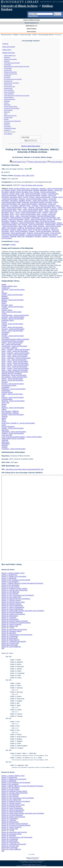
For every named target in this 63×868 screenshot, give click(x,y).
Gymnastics (14, 201)
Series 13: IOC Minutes (10, 594)
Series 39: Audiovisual (9, 638)
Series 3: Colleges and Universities (14, 576)
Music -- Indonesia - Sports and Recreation (16, 358)
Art (2, 190)
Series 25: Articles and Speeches (13, 614)
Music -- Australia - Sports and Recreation (40, 206)
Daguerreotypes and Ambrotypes (12, 121)
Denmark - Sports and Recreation (29, 195)
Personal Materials (9, 97)
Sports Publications (9, 94)
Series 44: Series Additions (11, 647)
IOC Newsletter (8, 68)
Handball (22, 201)
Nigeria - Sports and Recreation (35, 219)
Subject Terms (7, 50)
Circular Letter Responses (11, 74)
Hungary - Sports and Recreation (37, 201)
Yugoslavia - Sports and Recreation (14, 449)
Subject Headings (32, 29)
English (13, 245)
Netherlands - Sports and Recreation (44, 218)
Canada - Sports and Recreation (45, 192)
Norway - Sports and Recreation (12, 380)
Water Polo (21, 236)
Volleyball (13, 236)
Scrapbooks (7, 123)
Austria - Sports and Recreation (22, 190)
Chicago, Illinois (14, 194)
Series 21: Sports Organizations (13, 607)
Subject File (7, 112)
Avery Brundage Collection (47, 35)
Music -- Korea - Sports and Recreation (23, 213)
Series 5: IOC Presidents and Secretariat (16, 580)
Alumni (35, 35)
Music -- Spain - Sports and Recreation (23, 216)
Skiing (25, 230)
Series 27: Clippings (9, 618)
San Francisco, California (16, 228)
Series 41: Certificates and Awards (14, 641)
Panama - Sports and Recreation (28, 221)
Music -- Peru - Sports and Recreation (23, 214)
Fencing (25, 197)
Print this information (55, 162)
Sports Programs (8, 110)
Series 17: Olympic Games (11, 600)
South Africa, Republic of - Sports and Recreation (18, 423)
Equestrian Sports (16, 197)
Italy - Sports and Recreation (27, 204)
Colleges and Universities (10, 59)
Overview (5, 44)
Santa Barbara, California (34, 228)
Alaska (11, 189)
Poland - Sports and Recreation (12, 394)
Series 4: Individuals (9, 578)
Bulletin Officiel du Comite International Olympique (17, 66)
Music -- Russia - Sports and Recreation (15, 368)
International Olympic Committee (41, 202)
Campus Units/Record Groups (31, 20)
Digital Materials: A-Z (32, 26)
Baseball (36, 190)
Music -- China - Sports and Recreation (15, 355)
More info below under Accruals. (32, 185)
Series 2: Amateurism (9, 575)
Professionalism (50, 224)
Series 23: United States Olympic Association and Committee (23, 611)
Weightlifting (30, 236)
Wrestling (38, 236)
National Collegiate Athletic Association (15, 372)
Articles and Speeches (10, 99)
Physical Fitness (50, 223)
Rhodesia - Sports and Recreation (13, 401)
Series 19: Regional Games (11, 604)
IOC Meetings (8, 76)
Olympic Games (8, 85)
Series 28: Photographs (10, 619)
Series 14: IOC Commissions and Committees (18, 595)
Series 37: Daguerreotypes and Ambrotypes (17, 635)
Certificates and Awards (10, 128)
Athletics (7, 190)
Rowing (30, 226)
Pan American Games (48, 221)
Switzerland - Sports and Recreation (14, 233)
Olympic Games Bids (9, 86)
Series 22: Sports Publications (12, 609)
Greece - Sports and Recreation (12, 331)
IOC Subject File (8, 81)
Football (54, 197)
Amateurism (7, 57)
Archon (30, 865)
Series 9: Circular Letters (10, 587)
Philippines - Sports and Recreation (23, 223)
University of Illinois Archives (19, 6)
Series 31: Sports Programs (11, 624)
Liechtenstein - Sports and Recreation (14, 346)
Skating (19, 230)
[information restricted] (9, 645)
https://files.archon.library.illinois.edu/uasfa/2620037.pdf (24, 469)
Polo (19, 224)
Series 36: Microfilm (9, 633)
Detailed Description (9, 53)
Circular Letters (8, 70)
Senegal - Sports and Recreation (13, 415)
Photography (40, 223)
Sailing (4, 228)
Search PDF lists (33, 16)
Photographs (7, 105)
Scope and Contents (9, 47)
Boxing (19, 192)
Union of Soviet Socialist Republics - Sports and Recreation (22, 235)
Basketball (43, 190)
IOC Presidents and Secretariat (12, 63)
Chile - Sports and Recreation (31, 194)
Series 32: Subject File (10, 626)
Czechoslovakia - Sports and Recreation (15, 315)
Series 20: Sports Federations (12, 606)
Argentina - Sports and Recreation (51, 189)
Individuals (7, 61)
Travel (6, 114)
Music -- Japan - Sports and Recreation (15, 361)
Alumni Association (26, 35)
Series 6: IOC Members (10, 582)
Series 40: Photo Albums (10, 640)
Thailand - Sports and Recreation (38, 233)
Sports (12, 231)
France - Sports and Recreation (12, 327)
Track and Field (55, 233)
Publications (7, 101)
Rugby (35, 226)
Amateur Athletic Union (10, 56)
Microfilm (6, 119)
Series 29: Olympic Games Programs (15, 621)
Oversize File (7, 130)
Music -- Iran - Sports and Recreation (25, 211)
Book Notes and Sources (10, 116)
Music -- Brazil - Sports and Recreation (15, 351)
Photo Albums (8, 126)
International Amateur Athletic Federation (15, 202)
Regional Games (8, 88)
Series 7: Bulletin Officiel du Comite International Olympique (22, 583)
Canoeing (5, 194)
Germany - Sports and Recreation (30, 199)
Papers (17, 241)
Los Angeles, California (18, 206)
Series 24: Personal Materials (12, 612)
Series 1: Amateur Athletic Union (13, 573)
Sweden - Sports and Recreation (40, 231)
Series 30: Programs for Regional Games (16, 623)
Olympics (13, 221)
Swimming (56, 231)
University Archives (6, 35)
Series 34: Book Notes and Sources (14, 629)
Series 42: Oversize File (10, 643)
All (3, 648)
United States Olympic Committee (13, 438)
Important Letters (8, 117)
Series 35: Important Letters (11, 631)
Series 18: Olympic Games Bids (13, 602)
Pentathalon (6, 223)
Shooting (13, 230)
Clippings (6, 103)
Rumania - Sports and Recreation (50, 226)
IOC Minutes (7, 77)
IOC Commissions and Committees (13, 79)
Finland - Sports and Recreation (40, 197)
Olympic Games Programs (11, 106)
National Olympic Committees (11, 83)
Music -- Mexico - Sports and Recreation (15, 365)
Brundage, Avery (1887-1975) (24, 175)
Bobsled (13, 192)
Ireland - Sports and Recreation (12, 343)
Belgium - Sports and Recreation (13, 300)
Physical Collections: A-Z (31, 23)
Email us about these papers (31, 146)
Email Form (35, 859)
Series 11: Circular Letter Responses (14, 590)
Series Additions (8, 134)
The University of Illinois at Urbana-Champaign (36, 866)
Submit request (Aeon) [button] (18, 162)
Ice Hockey (52, 201)
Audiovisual (7, 125)
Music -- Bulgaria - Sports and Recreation (37, 207)
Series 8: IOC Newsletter (10, 585)
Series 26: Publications (10, 616)
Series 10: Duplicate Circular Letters (14, 588)
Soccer (30, 230)
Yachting (45, 236)
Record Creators (32, 32)
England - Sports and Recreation (13, 319)
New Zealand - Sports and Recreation (14, 377)
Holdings (16, 35)
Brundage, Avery (27, 192)
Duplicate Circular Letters (10, 72)
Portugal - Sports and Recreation (33, 224)
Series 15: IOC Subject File (11, 597)
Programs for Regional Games (12, 108)
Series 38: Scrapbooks (10, 636)
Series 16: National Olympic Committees (16, 599)
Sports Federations (9, 90)
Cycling (44, 194)
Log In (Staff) (31, 854)
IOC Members (8, 65)
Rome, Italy (22, 226)
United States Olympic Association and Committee (17, 96)
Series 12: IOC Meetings (10, 592)
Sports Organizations (9, 92)
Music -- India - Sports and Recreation (31, 209)
